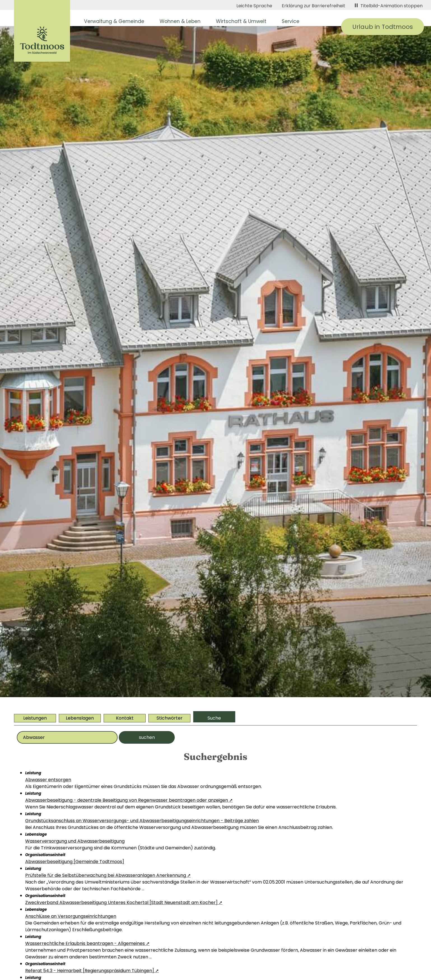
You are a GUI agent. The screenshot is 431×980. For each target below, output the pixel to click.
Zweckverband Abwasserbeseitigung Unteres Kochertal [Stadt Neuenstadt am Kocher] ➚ (124, 902)
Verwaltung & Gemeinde (114, 21)
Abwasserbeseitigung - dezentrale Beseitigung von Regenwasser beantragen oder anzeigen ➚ (129, 800)
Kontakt (125, 718)
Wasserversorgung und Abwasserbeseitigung (75, 841)
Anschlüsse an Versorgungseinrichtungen (71, 916)
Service (291, 21)
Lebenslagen (80, 718)
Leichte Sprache (254, 6)
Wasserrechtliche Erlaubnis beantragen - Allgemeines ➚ (87, 943)
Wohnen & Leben (180, 21)
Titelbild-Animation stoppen (389, 6)
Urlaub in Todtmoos (383, 27)
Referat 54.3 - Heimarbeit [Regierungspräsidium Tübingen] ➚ (92, 971)
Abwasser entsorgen (48, 780)
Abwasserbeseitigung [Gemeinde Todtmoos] (75, 862)
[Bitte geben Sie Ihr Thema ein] (67, 737)
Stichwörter (170, 718)
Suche (214, 718)
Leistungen (35, 718)
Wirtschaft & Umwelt (241, 21)
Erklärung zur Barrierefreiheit (314, 6)
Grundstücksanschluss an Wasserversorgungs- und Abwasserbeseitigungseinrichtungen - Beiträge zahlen (142, 821)
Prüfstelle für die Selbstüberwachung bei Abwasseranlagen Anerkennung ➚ (108, 875)
